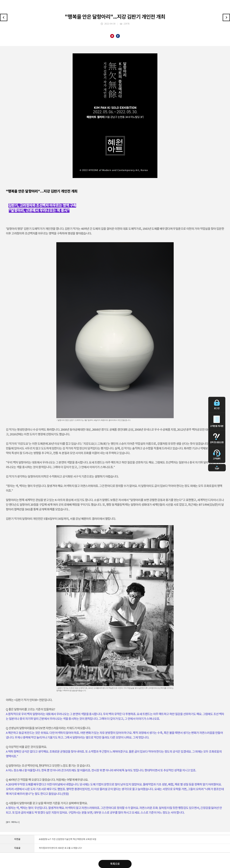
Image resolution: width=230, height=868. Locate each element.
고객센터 (217, 455)
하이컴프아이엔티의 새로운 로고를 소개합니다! (60, 848)
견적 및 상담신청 (217, 439)
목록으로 (115, 864)
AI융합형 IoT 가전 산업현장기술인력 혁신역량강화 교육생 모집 (68, 839)
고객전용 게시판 (217, 422)
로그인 (217, 405)
